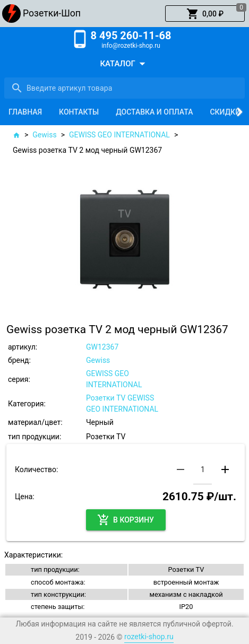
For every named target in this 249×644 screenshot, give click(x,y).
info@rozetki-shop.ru (131, 46)
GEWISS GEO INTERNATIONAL (119, 135)
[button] (205, 14)
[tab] (25, 112)
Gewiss (44, 135)
